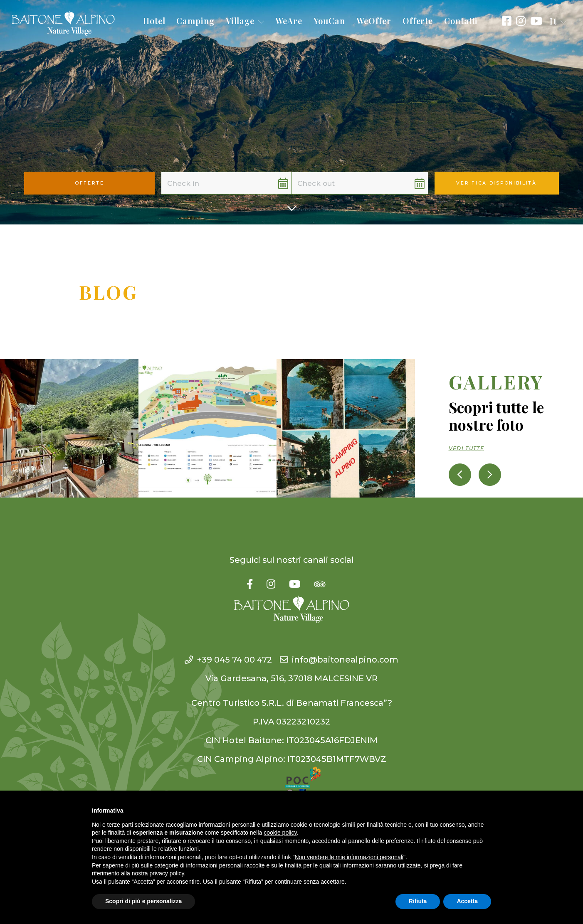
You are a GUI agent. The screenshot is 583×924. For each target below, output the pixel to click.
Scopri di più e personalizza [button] (143, 901)
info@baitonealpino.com (339, 660)
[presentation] (460, 475)
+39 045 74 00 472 (228, 660)
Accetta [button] (467, 901)
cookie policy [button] (280, 833)
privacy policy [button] (167, 873)
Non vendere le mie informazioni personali (349, 857)
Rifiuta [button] (418, 901)
